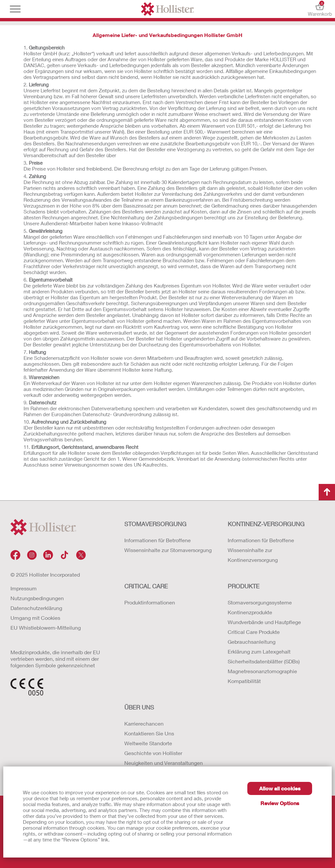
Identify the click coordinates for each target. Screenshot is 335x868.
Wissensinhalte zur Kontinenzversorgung (253, 555)
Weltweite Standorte (148, 743)
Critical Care (146, 586)
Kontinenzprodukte (250, 612)
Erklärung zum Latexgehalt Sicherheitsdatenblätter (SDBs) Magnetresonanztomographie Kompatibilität (264, 666)
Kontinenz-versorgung (266, 524)
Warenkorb (320, 9)
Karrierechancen (144, 723)
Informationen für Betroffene (158, 540)
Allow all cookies (280, 788)
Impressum (24, 588)
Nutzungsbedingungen (37, 598)
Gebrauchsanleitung (252, 642)
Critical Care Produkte (254, 632)
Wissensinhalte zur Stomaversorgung (168, 550)
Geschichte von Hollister (153, 753)
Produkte (244, 586)
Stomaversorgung (155, 524)
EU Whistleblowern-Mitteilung (46, 628)
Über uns (139, 707)
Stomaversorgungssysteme (260, 602)
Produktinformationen (150, 602)
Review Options (280, 803)
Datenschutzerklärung (36, 608)
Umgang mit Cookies (35, 618)
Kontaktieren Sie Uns (149, 733)
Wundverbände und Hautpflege (264, 622)
